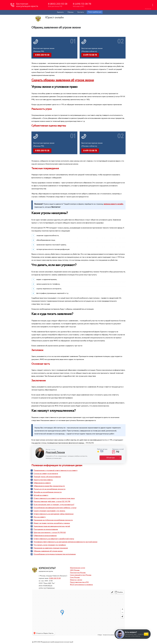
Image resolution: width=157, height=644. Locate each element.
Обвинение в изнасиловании (45, 536)
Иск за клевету (40, 517)
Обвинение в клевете (42, 483)
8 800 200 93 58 (55, 578)
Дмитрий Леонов (55, 452)
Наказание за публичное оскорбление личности (53, 520)
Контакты (81, 12)
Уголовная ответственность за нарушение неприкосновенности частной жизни (65, 542)
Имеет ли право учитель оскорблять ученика (52, 523)
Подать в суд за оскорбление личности (50, 489)
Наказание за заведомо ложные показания (51, 548)
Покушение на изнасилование (46, 529)
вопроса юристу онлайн (113, 204)
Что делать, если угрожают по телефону (50, 545)
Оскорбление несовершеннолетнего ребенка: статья (55, 508)
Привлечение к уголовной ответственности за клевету (56, 470)
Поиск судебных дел (95, 12)
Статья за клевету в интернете (46, 474)
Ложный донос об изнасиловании (47, 477)
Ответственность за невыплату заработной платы (54, 539)
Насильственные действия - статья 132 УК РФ (52, 502)
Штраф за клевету (41, 495)
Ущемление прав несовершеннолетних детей (52, 526)
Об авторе (110, 458)
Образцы (70, 12)
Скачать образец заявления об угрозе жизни (63, 80)
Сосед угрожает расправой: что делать (49, 511)
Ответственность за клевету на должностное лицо (54, 498)
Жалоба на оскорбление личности (48, 492)
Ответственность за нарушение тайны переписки (54, 514)
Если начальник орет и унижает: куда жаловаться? (54, 505)
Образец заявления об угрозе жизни (48, 551)
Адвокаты (60, 12)
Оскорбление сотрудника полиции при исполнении (55, 554)
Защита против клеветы (43, 480)
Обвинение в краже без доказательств (49, 486)
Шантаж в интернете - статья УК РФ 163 (50, 533)
